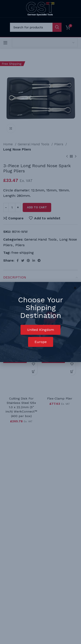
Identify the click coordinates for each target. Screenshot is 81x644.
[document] (40, 322)
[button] (40, 330)
